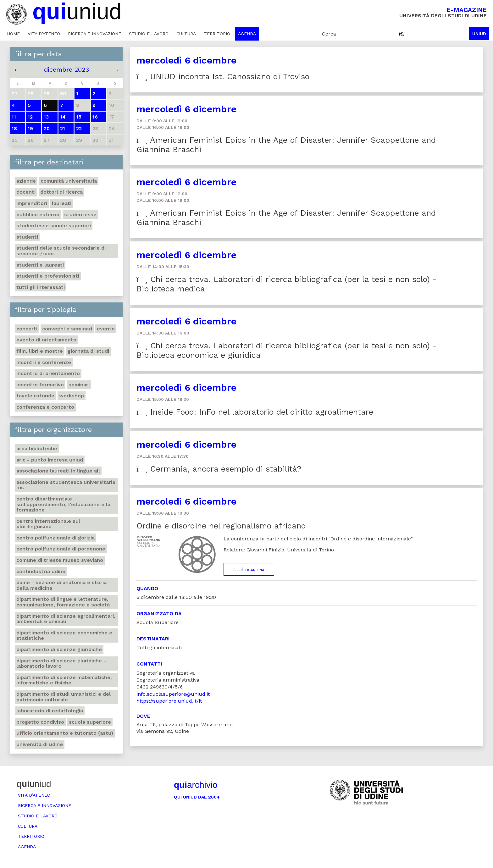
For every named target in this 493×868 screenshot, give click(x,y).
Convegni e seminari (67, 329)
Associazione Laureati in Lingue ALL (58, 471)
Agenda (247, 34)
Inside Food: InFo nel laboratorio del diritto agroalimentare (255, 412)
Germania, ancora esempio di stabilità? (219, 469)
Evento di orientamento (46, 340)
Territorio (217, 34)
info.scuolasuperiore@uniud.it (173, 694)
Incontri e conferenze (44, 362)
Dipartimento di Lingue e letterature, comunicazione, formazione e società (63, 602)
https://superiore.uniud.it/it (169, 701)
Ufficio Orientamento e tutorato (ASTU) (65, 733)
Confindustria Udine (41, 571)
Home (13, 34)
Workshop (72, 396)
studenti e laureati (40, 265)
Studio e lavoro (149, 34)
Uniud (479, 34)
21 (63, 128)
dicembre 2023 (66, 69)
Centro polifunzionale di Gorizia (55, 538)
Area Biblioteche (37, 448)
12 (30, 117)
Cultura (186, 34)
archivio (196, 785)
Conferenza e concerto (45, 407)
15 (79, 117)
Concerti (27, 329)
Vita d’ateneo (44, 34)
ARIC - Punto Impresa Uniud (50, 460)
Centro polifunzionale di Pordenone (61, 549)
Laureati (62, 203)
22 (79, 128)
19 (30, 128)
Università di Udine (40, 744)
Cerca (329, 34)
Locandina (249, 569)
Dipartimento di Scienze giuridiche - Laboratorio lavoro (61, 663)
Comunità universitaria (69, 181)
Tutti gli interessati (41, 287)
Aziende (26, 181)
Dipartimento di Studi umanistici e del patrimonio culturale (64, 697)
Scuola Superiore (90, 722)
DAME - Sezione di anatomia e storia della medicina (61, 585)
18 (14, 128)
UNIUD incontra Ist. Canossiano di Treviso (223, 77)
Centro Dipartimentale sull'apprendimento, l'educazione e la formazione (63, 504)
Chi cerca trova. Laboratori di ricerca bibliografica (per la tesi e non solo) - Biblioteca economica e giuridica (286, 350)
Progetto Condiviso (40, 722)
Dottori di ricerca (61, 192)
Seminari (79, 385)
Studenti (27, 237)
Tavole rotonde (35, 396)
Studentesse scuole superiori (54, 226)
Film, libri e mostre (40, 351)
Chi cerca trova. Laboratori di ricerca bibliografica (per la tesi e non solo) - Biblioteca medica (286, 284)
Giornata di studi (88, 351)
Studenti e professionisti (48, 276)
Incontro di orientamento (48, 373)
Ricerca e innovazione (94, 34)
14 (63, 117)
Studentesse (80, 215)
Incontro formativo (40, 385)
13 (46, 117)
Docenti (26, 192)
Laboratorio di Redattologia (50, 711)
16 (95, 117)
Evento (106, 329)
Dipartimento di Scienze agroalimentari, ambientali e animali (66, 619)
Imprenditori (32, 203)
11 (14, 117)
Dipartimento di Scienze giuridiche (59, 649)
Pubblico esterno (38, 215)
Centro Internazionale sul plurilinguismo (48, 524)
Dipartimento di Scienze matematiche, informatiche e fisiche (64, 680)
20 (47, 128)
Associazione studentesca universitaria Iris (66, 485)
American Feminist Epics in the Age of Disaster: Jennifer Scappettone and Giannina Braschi (286, 145)
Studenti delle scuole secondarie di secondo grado (61, 251)
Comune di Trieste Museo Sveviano (60, 560)
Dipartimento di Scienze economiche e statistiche (64, 636)
